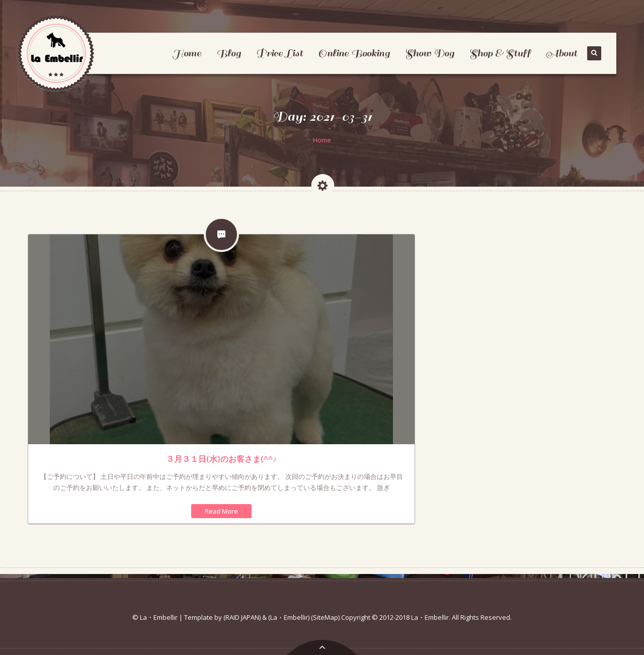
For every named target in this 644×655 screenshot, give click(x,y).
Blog (229, 53)
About (561, 53)
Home (187, 53)
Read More (221, 511)
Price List (279, 53)
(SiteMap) (325, 617)
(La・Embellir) (289, 617)
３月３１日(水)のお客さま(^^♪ (221, 459)
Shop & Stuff (500, 53)
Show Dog (430, 53)
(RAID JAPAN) (242, 617)
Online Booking (354, 53)
